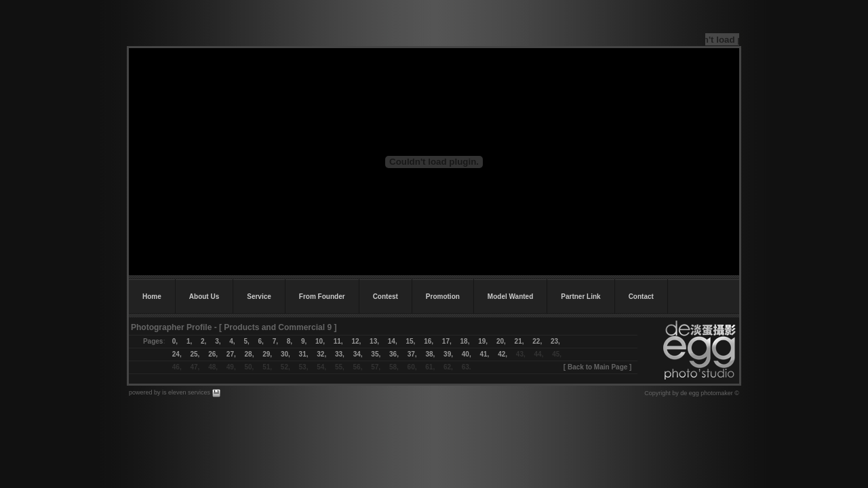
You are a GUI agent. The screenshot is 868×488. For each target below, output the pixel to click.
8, (290, 341)
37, (412, 354)
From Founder (322, 297)
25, (195, 354)
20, (501, 341)
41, (484, 354)
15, (410, 341)
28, (250, 354)
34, (358, 354)
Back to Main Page (597, 367)
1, (189, 341)
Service (259, 297)
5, (246, 341)
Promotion (443, 297)
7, (275, 341)
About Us (204, 297)
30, (285, 354)
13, (374, 341)
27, (231, 354)
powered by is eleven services (171, 392)
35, (376, 354)
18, (470, 341)
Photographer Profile (171, 327)
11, (338, 341)
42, (502, 354)
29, (267, 354)
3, (218, 341)
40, (467, 354)
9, (304, 341)
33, (340, 354)
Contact (641, 297)
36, (394, 354)
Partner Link (580, 297)
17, (447, 341)
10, (320, 341)
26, (213, 354)
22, (537, 341)
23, (555, 341)
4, (228, 341)
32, (321, 354)
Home (152, 297)
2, (199, 341)
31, (304, 354)
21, (515, 341)
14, (393, 341)
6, (261, 341)
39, (448, 354)
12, (356, 341)
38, (430, 354)
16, (429, 341)
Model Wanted (510, 297)
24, (177, 354)
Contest (386, 297)
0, (175, 341)
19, (483, 341)
